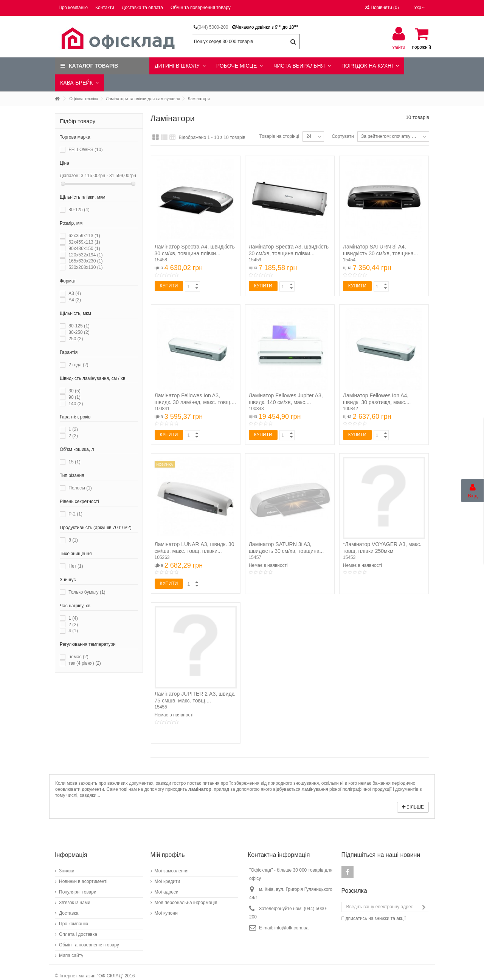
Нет (76, 566)
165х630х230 (85, 261)
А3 (75, 293)
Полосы (80, 488)
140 (76, 404)
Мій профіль (168, 855)
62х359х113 (84, 236)
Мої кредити (168, 881)
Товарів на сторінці (279, 136)
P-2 (75, 514)
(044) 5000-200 (213, 27)
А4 (75, 300)
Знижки (67, 871)
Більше (413, 807)
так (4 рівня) (85, 663)
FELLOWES (85, 150)
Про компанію (73, 8)
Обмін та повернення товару (201, 8)
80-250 (79, 332)
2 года (78, 365)
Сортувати (343, 136)
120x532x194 (85, 255)
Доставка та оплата (142, 8)
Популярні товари (78, 892)
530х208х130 (85, 267)
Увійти (399, 47)
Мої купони (166, 913)
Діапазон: (70, 176)
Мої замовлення (172, 871)
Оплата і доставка (78, 934)
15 (74, 462)
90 (74, 397)
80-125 (79, 210)
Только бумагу (87, 592)
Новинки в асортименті (83, 881)
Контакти (105, 8)
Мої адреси (167, 892)
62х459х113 (84, 242)
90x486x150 (84, 248)
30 (74, 391)
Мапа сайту (71, 955)
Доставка (69, 913)
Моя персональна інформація (186, 903)
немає (78, 657)
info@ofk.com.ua (292, 928)
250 (76, 339)
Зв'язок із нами (75, 903)
